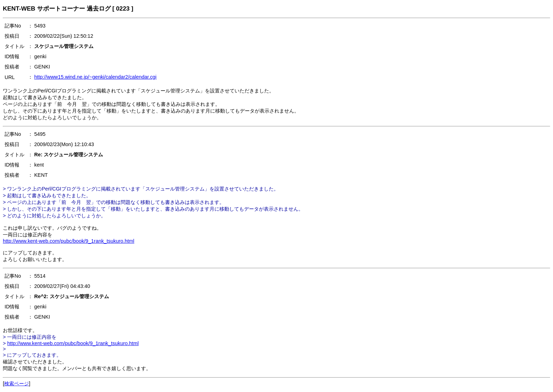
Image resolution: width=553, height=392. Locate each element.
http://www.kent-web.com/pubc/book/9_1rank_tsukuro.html (69, 241)
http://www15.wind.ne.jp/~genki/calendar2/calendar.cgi (95, 77)
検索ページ (17, 384)
